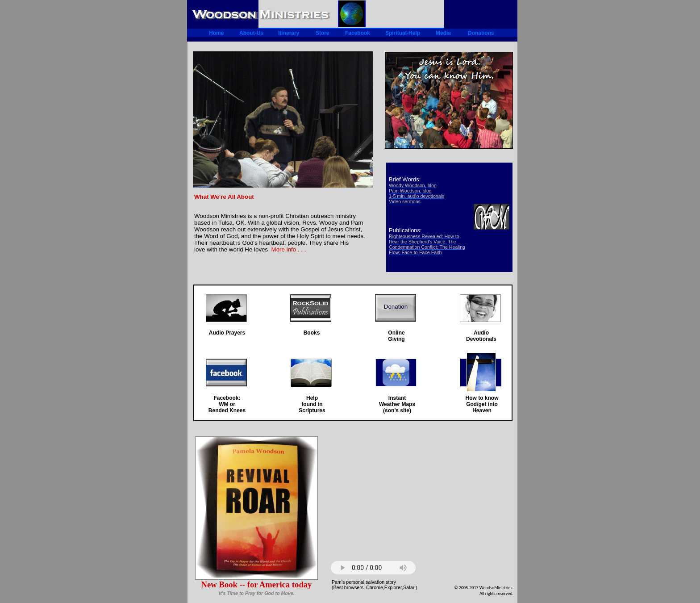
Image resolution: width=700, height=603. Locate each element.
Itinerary (289, 33)
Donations (481, 33)
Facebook (358, 33)
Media (443, 33)
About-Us (251, 33)
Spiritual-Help (403, 33)
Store (323, 33)
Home (216, 33)
